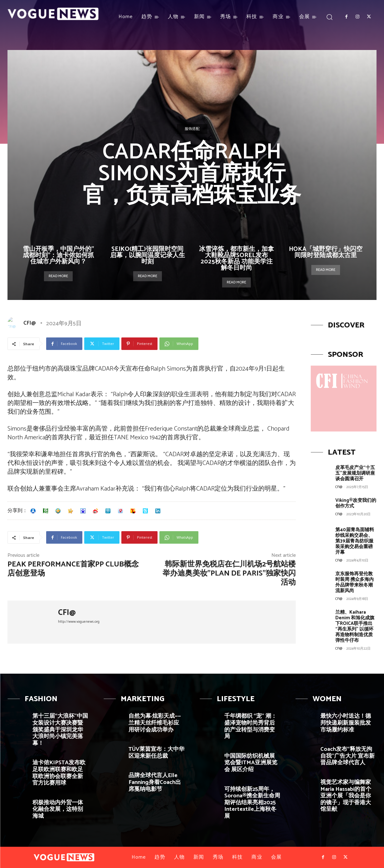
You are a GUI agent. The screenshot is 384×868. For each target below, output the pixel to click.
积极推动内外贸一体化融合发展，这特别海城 (58, 809)
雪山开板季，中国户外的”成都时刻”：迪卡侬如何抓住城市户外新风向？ (58, 255)
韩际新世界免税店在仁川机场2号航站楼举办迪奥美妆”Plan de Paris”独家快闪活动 (229, 574)
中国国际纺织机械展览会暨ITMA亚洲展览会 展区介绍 (251, 763)
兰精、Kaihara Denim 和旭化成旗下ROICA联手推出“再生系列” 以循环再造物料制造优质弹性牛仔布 (355, 626)
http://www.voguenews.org (79, 622)
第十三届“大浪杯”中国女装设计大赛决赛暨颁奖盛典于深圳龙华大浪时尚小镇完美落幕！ (60, 730)
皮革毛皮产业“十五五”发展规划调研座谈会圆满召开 (355, 473)
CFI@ (30, 323)
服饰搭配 (192, 129)
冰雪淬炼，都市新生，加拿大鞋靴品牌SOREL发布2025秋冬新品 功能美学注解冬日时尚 (236, 259)
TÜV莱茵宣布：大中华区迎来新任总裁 (156, 753)
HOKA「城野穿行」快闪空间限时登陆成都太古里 (326, 252)
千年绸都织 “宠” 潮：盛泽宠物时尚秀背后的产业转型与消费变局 (250, 726)
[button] (330, 17)
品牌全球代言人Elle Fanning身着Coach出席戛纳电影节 (155, 782)
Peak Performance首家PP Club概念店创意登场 (73, 569)
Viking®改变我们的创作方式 (356, 503)
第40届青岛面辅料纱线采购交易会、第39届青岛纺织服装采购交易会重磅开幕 (355, 541)
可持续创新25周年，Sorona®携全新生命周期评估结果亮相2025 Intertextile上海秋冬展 (252, 803)
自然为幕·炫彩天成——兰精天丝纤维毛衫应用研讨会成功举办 (155, 723)
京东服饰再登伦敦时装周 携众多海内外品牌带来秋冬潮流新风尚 (355, 582)
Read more (58, 276)
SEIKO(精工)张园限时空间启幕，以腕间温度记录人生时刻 (148, 255)
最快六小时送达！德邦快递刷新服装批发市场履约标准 (346, 723)
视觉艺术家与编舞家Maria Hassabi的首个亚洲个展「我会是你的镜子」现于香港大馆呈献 (346, 796)
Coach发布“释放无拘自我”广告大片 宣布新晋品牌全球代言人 (348, 756)
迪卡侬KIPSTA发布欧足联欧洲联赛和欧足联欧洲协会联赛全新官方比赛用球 (59, 773)
